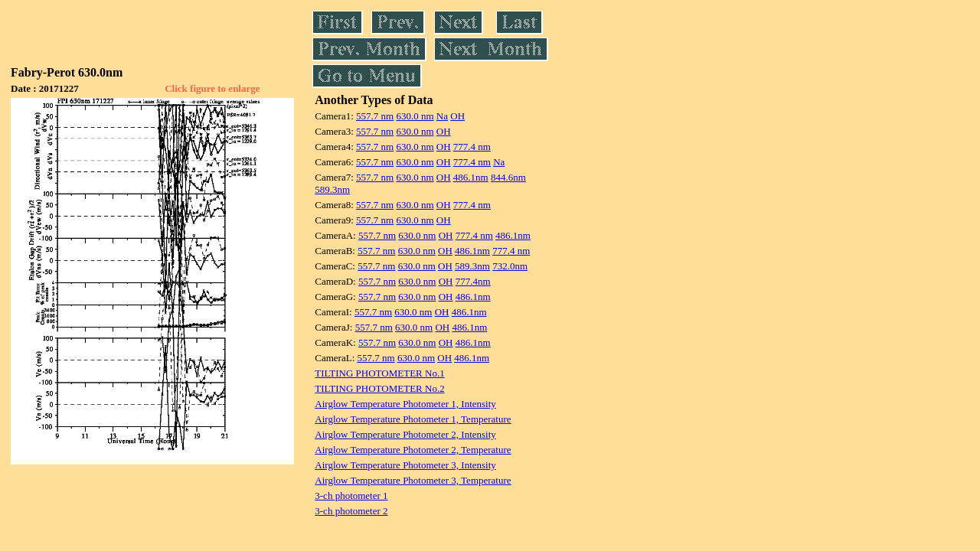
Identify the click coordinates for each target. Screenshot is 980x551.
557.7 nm (375, 116)
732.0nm (510, 266)
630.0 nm (415, 116)
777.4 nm (472, 147)
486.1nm (471, 177)
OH (457, 116)
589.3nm (332, 189)
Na (442, 116)
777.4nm (473, 281)
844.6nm (508, 177)
